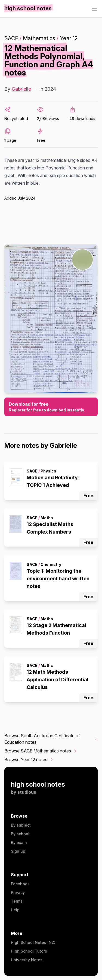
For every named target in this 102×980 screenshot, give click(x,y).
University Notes (27, 960)
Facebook (20, 884)
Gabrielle (21, 89)
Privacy (18, 892)
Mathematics (39, 38)
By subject (21, 825)
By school (20, 834)
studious (27, 792)
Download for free (51, 407)
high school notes (38, 784)
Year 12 (69, 38)
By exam (19, 842)
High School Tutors (29, 951)
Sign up (18, 851)
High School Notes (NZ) (33, 942)
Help (15, 910)
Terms (17, 901)
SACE (11, 38)
